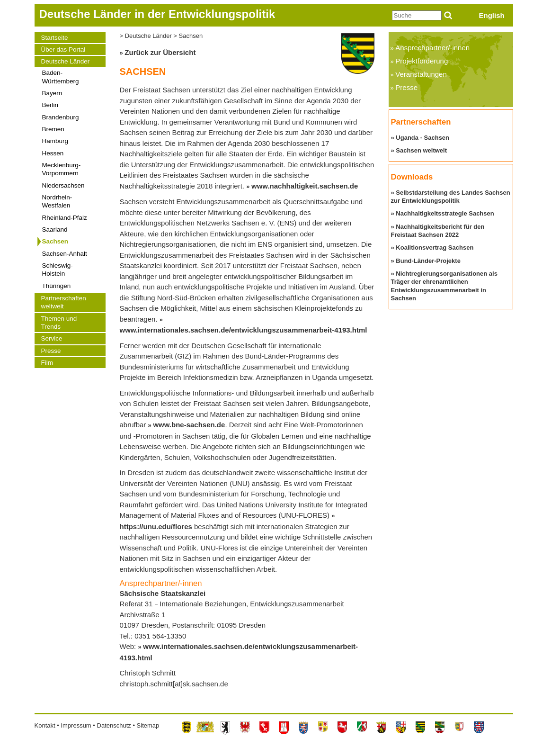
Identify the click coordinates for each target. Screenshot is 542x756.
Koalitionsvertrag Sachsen (435, 247)
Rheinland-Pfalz (65, 218)
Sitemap (148, 725)
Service (52, 338)
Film (47, 363)
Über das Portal (63, 49)
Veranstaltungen (421, 74)
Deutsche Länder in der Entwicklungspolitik (157, 14)
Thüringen (57, 286)
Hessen (53, 153)
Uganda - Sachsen (422, 138)
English (492, 15)
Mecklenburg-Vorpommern (62, 169)
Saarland (55, 229)
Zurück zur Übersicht (160, 52)
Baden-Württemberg (61, 77)
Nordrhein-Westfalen (57, 201)
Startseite (55, 38)
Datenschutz (114, 725)
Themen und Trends (59, 323)
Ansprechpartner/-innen (432, 48)
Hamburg (55, 141)
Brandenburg (61, 117)
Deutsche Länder (66, 61)
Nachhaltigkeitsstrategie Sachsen (445, 213)
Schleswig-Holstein (58, 270)
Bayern (52, 93)
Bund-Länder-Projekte (428, 261)
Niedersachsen (63, 185)
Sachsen (55, 241)
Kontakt (45, 725)
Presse (51, 351)
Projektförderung (422, 61)
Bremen (53, 129)
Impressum (76, 725)
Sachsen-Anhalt (65, 254)
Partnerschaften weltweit (64, 302)
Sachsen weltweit (421, 150)
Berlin (50, 105)
